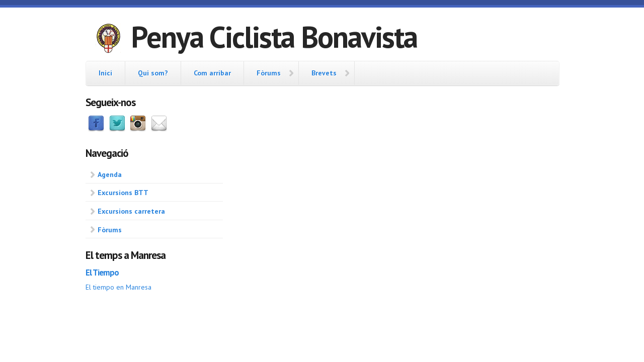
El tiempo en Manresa (118, 287)
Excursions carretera (131, 211)
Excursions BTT (123, 193)
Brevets (324, 73)
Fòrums (269, 73)
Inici (105, 73)
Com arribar (212, 73)
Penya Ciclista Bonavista (274, 37)
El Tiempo (102, 273)
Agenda (110, 174)
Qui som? (153, 73)
